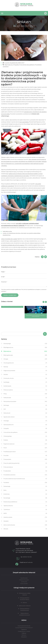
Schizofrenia (25, 494)
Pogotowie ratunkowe (25, 444)
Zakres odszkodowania (25, 525)
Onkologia (25, 421)
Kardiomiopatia (25, 386)
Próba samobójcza (25, 467)
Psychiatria (25, 482)
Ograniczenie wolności (25, 417)
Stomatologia (25, 498)
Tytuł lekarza (25, 509)
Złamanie (25, 529)
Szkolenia (25, 603)
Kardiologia (25, 382)
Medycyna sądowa (25, 390)
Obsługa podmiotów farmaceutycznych (25, 609)
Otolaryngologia (25, 436)
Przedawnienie (25, 471)
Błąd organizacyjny (25, 355)
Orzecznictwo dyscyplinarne (27, 65)
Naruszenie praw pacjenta (25, 401)
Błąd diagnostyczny (25, 347)
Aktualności (24, 637)
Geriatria (25, 374)
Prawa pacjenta (25, 459)
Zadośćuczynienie (25, 517)
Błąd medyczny (9, 65)
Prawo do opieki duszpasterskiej (25, 463)
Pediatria (25, 440)
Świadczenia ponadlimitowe (25, 502)
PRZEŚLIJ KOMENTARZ (10, 295)
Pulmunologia (25, 486)
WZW (25, 513)
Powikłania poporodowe (25, 452)
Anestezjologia (25, 343)
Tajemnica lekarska (25, 506)
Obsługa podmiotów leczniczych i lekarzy (25, 599)
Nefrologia (25, 405)
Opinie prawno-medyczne (25, 606)
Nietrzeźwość (25, 413)
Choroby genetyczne (25, 363)
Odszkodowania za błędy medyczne (25, 594)
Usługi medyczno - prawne (24, 631)
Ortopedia (16, 65)
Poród (25, 448)
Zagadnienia (24, 629)
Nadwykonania (25, 398)
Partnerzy (24, 635)
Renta (25, 490)
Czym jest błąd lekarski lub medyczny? (24, 628)
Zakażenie (25, 521)
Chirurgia (25, 359)
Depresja (25, 367)
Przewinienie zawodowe (25, 475)
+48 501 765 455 (27, 557)
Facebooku (30, 562)
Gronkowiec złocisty (25, 378)
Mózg (25, 394)
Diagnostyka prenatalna (25, 371)
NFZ (25, 409)
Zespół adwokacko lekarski (24, 626)
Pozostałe (25, 455)
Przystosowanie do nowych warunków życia (25, 479)
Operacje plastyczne (25, 425)
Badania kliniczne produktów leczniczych (25, 614)
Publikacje (24, 633)
